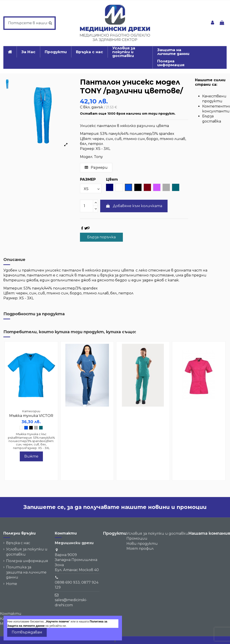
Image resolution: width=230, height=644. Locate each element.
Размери (96, 168)
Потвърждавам (27, 632)
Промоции (137, 538)
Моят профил (140, 549)
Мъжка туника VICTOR (31, 416)
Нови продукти (142, 544)
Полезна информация (27, 561)
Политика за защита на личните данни (26, 572)
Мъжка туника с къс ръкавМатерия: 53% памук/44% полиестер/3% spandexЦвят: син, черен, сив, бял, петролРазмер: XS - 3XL (31, 441)
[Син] (26, 428)
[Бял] (21, 428)
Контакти (11, 614)
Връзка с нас (18, 543)
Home (12, 584)
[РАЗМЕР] (91, 188)
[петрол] (41, 428)
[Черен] (31, 428)
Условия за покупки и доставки (27, 552)
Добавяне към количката (134, 206)
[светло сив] (36, 428)
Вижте (31, 456)
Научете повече (58, 621)
